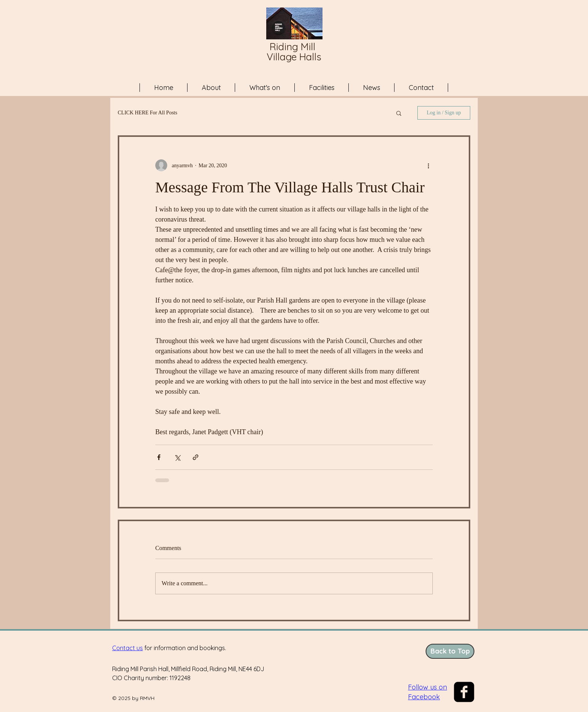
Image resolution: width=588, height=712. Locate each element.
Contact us (127, 648)
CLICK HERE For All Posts (148, 113)
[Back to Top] (450, 651)
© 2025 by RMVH (133, 698)
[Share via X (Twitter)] (177, 457)
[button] (399, 113)
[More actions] (428, 165)
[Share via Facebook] (159, 457)
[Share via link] (196, 457)
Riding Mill (294, 47)
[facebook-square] (464, 692)
